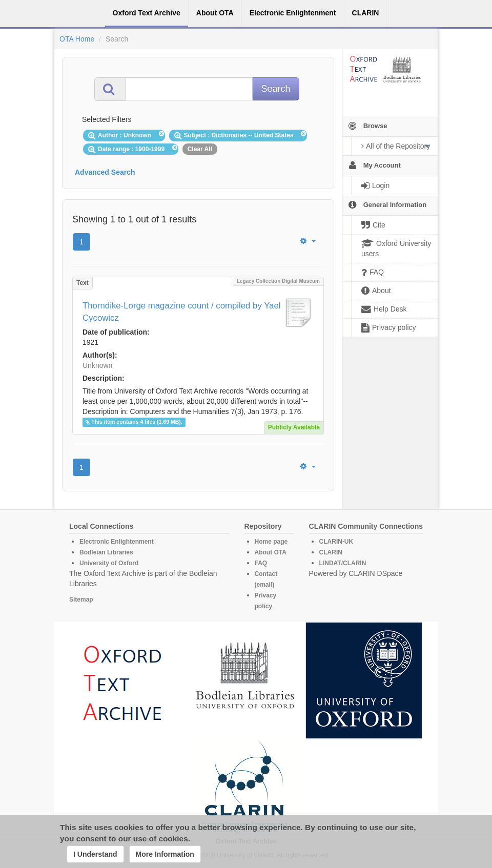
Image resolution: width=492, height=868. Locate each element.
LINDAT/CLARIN (343, 563)
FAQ (261, 563)
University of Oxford (109, 563)
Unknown (97, 365)
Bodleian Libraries (106, 552)
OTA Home (77, 39)
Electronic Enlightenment (117, 542)
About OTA (271, 552)
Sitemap (81, 600)
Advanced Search (105, 172)
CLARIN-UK (336, 542)
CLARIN (331, 552)
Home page (271, 542)
